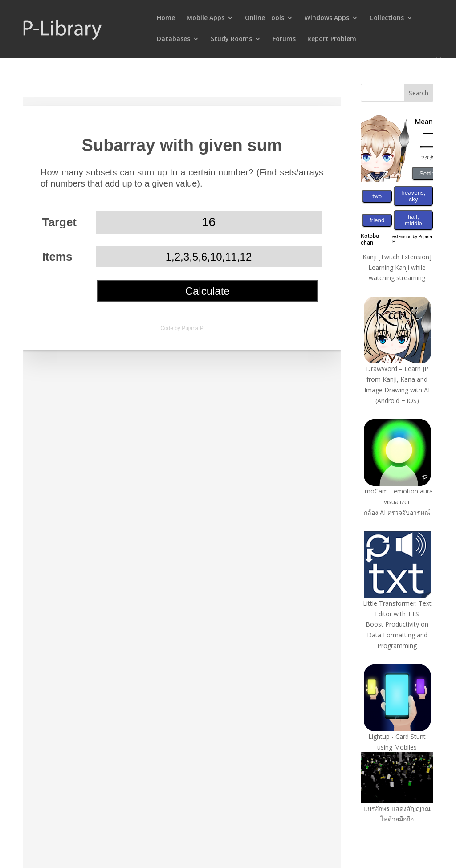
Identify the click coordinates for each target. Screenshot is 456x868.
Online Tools (265, 18)
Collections (387, 18)
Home (166, 18)
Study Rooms (231, 39)
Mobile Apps (206, 18)
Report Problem (332, 39)
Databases (173, 39)
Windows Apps (327, 18)
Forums (284, 39)
